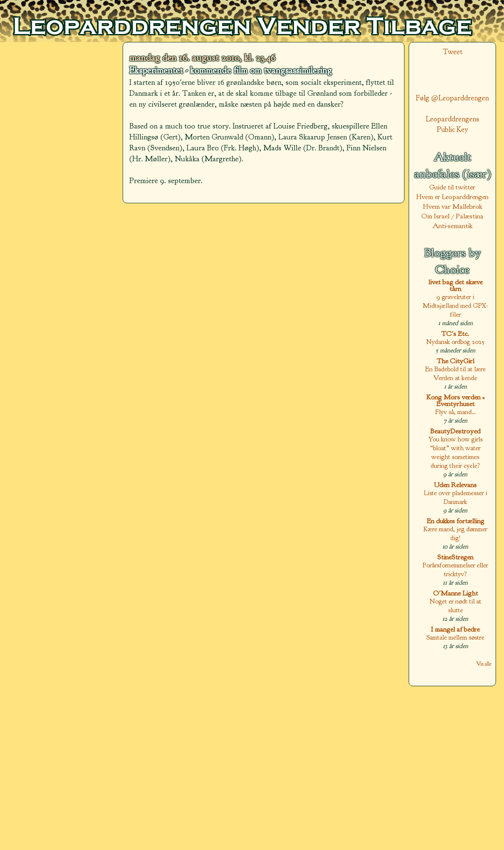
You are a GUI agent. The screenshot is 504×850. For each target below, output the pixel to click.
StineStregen (455, 557)
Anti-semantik (453, 226)
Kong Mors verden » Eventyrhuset (455, 400)
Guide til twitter (452, 187)
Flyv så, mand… (455, 412)
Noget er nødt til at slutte (455, 606)
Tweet (453, 52)
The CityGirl (455, 361)
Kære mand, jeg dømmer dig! (455, 533)
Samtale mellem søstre (455, 637)
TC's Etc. (455, 334)
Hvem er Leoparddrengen (452, 197)
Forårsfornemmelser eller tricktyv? (455, 569)
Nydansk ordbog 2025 (455, 342)
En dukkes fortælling (455, 521)
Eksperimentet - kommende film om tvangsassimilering (231, 71)
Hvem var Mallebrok (453, 206)
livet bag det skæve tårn (455, 285)
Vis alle (484, 664)
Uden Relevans (455, 485)
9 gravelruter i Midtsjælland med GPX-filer (455, 306)
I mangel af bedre (455, 629)
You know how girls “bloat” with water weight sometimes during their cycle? (455, 452)
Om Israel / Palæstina (452, 216)
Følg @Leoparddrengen (452, 98)
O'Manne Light (455, 593)
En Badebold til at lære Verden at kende (455, 373)
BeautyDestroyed (455, 431)
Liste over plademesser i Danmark (455, 497)
